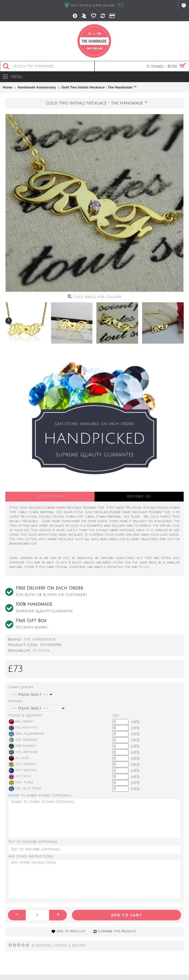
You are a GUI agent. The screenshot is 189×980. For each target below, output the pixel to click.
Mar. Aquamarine (26, 734)
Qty (116, 716)
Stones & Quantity (25, 716)
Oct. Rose (20, 777)
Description (50, 497)
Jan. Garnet (21, 722)
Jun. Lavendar (23, 752)
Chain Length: (21, 687)
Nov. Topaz (21, 783)
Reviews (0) (139, 497)
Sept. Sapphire (23, 770)
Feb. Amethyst (23, 728)
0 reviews (42, 945)
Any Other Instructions (31, 857)
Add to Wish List (71, 931)
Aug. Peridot (23, 764)
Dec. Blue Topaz (25, 789)
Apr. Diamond (23, 740)
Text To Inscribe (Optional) (33, 842)
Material (16, 701)
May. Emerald (23, 746)
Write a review (70, 945)
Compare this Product (117, 931)
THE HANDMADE (40, 639)
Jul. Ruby (19, 758)
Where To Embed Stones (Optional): (40, 796)
